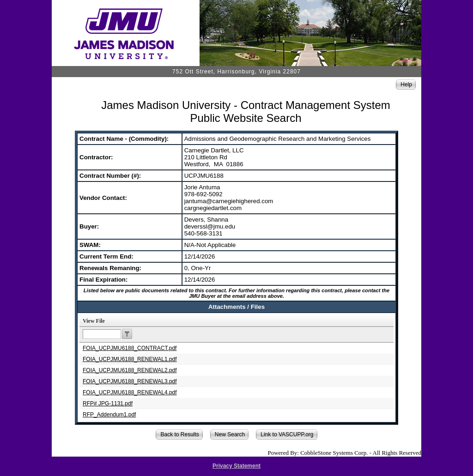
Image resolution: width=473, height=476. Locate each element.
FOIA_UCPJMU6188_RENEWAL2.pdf (130, 370)
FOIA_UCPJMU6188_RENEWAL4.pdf (130, 392)
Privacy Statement (236, 466)
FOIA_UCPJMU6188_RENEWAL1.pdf (130, 359)
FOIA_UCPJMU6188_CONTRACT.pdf (130, 348)
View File (94, 321)
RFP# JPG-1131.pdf (108, 404)
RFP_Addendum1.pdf (109, 415)
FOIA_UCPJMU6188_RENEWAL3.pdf (130, 381)
